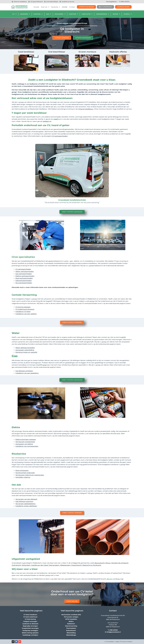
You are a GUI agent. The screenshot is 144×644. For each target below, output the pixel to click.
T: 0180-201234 (124, 2)
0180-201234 (114, 630)
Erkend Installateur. (86, 109)
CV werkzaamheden (23, 269)
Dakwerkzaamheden (24, 281)
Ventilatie (87, 14)
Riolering (60, 14)
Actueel (36, 7)
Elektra (38, 14)
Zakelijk (65, 7)
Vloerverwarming (71, 626)
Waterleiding (71, 633)
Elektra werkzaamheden (25, 276)
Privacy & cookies (126, 642)
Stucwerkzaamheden (24, 283)
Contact (72, 7)
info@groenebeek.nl (114, 632)
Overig (128, 14)
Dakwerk (25, 14)
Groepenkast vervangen (30, 628)
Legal (117, 642)
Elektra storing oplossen (30, 633)
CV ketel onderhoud (30, 617)
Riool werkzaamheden (24, 278)
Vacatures (55, 7)
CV (14, 14)
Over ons (45, 7)
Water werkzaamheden (25, 271)
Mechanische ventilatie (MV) (71, 615)
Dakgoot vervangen (30, 621)
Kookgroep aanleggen (30, 630)
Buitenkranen (71, 630)
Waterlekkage (71, 635)
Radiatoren (71, 624)
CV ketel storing (30, 619)
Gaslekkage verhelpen (30, 635)
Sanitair (73, 14)
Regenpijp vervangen (30, 626)
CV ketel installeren (30, 615)
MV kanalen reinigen (71, 617)
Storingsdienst (111, 2)
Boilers (71, 621)
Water (116, 14)
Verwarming (103, 14)
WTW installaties (71, 619)
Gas (49, 14)
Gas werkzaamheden (24, 274)
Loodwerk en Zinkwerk (30, 624)
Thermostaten (71, 628)
